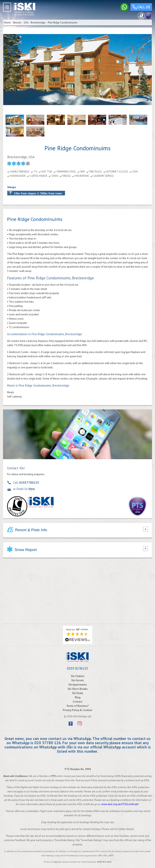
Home (7, 23)
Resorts (17, 23)
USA (26, 23)
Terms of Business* (78, 706)
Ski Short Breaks (78, 689)
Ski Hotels (77, 680)
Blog (78, 697)
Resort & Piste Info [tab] (27, 530)
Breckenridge (38, 23)
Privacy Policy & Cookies (77, 710)
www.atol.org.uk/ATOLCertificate (120, 804)
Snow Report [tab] (22, 550)
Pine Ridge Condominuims (63, 23)
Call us (141, 8)
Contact (77, 702)
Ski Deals (78, 693)
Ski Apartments (78, 685)
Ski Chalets (78, 676)
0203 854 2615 (104, 862)
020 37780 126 (48, 743)
